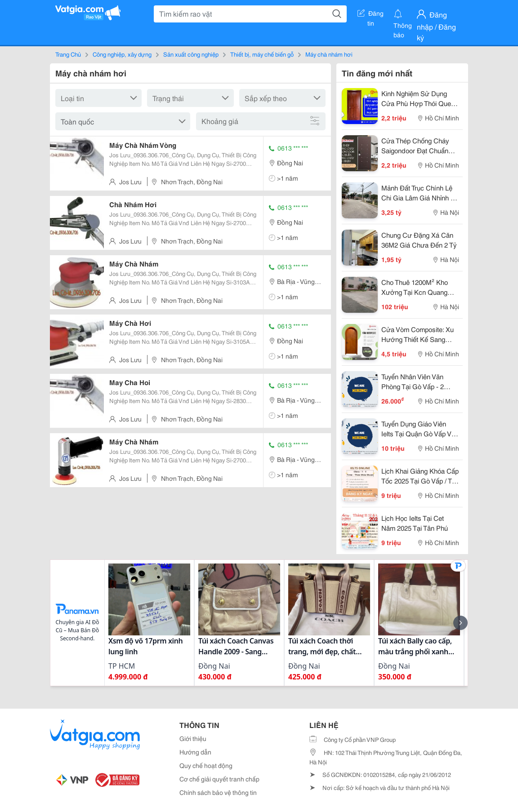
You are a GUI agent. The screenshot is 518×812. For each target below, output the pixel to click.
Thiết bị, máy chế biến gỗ (262, 54)
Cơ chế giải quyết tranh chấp (219, 779)
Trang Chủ (68, 54)
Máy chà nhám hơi (329, 54)
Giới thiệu (193, 738)
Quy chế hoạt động (206, 765)
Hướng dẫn (195, 752)
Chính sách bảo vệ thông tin (218, 792)
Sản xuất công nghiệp (191, 54)
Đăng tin (371, 15)
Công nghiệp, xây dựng (122, 54)
